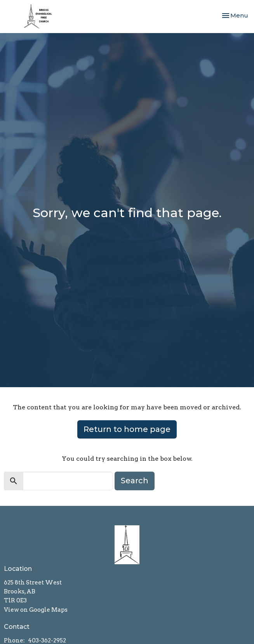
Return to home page (127, 429)
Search (135, 481)
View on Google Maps (36, 610)
